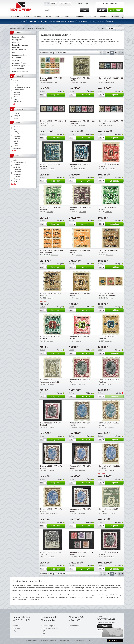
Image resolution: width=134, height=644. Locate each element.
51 (112, 53)
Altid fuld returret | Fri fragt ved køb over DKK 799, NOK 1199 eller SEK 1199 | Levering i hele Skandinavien (67, 21)
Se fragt (42, 91)
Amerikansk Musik (20, 162)
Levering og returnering (50, 628)
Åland (16, 143)
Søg (86, 10)
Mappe (16, 99)
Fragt (43, 631)
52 (116, 53)
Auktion (58, 17)
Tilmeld (107, 626)
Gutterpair (17, 92)
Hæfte (16, 97)
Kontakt (86, 4)
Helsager (17, 94)
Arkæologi (17, 169)
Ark (15, 83)
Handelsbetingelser (48, 626)
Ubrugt (16, 118)
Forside (13, 28)
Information (105, 17)
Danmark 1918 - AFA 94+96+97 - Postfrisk (107, 295)
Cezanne (17, 179)
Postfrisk (17, 113)
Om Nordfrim (74, 626)
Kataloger (38, 17)
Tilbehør (26, 17)
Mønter (48, 17)
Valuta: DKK (65, 4)
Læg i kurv (58, 95)
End (123, 53)
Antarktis (17, 165)
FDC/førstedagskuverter (22, 87)
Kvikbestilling (118, 16)
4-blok (16, 80)
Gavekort (16, 628)
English (53, 4)
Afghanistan (18, 148)
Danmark (17, 127)
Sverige (16, 132)
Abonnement (79, 17)
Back (104, 53)
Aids (15, 160)
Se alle (13, 104)
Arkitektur (17, 167)
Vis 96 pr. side (60, 53)
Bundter (16, 85)
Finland (16, 134)
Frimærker (15, 17)
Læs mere (100, 630)
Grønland (17, 139)
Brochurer (92, 17)
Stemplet (17, 116)
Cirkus (16, 181)
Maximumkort (18, 102)
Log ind (80, 4)
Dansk (47, 4)
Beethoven (17, 174)
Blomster (17, 177)
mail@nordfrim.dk (83, 640)
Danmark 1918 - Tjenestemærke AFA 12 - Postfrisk (50, 382)
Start (101, 53)
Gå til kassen (116, 10)
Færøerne (17, 136)
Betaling (44, 633)
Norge (16, 129)
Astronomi (17, 172)
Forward (120, 53)
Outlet (68, 17)
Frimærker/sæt (19, 90)
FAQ (14, 631)
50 (108, 53)
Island (16, 141)
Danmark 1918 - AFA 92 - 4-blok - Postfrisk (52, 251)
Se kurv (103, 10)
